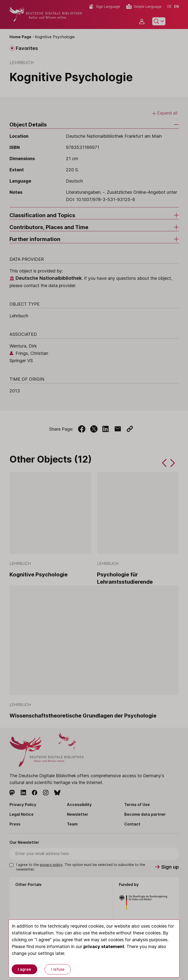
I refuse (58, 969)
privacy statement (104, 946)
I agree (24, 969)
